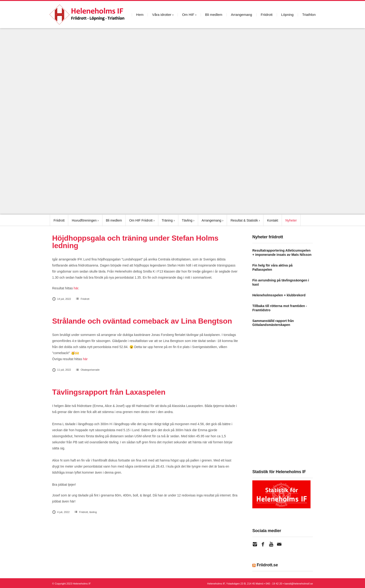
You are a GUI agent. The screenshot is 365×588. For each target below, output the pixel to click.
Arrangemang (242, 15)
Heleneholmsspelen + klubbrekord (279, 295)
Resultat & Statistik (244, 220)
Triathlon (309, 15)
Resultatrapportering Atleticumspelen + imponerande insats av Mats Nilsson (282, 253)
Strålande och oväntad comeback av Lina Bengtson (142, 321)
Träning (167, 220)
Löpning (287, 15)
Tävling (187, 220)
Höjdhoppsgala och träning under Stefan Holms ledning (135, 242)
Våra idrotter (162, 15)
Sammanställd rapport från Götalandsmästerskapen (273, 323)
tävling (93, 512)
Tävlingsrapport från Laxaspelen (109, 392)
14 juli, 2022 (62, 299)
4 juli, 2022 (61, 512)
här (76, 288)
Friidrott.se (267, 565)
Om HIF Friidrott (141, 220)
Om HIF (188, 15)
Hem (140, 15)
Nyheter (291, 220)
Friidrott (267, 15)
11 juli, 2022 (62, 370)
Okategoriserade (90, 370)
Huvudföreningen (84, 220)
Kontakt (272, 220)
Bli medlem (214, 15)
